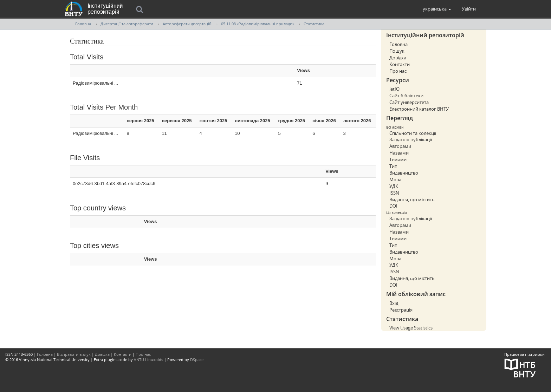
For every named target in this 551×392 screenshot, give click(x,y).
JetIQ (394, 89)
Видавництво (404, 173)
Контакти (400, 64)
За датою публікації (411, 139)
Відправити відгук (74, 354)
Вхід (394, 303)
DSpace (197, 360)
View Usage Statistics (411, 328)
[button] (437, 9)
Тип (393, 166)
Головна (83, 24)
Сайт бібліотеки (406, 96)
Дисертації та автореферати (127, 24)
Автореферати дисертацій (187, 24)
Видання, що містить (412, 200)
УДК (394, 186)
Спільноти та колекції (413, 133)
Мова (395, 179)
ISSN (394, 193)
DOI (393, 206)
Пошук (397, 51)
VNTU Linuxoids (148, 360)
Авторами (400, 146)
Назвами (399, 153)
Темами (398, 159)
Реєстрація (401, 310)
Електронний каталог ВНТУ (419, 109)
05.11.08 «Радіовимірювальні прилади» (258, 24)
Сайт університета (409, 102)
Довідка (398, 58)
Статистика (314, 24)
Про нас (398, 71)
